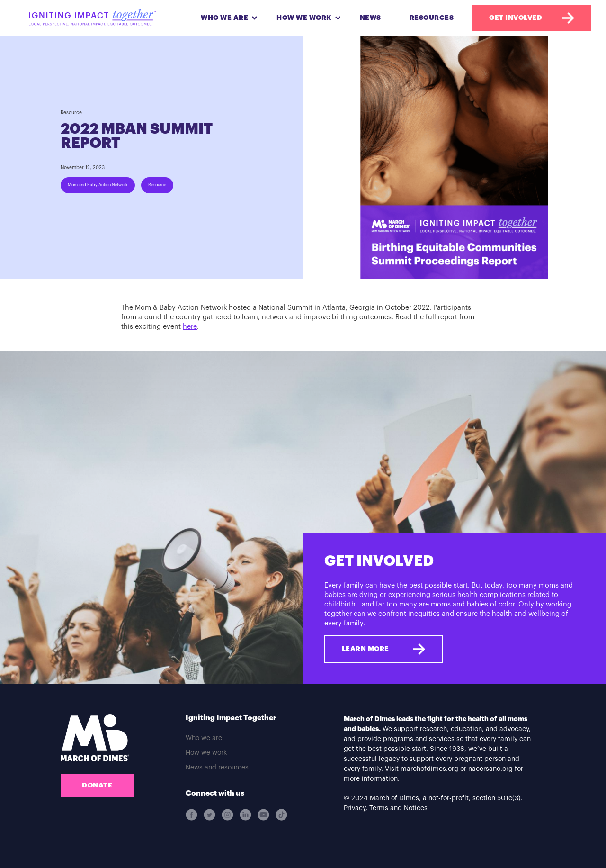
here (190, 327)
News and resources (217, 768)
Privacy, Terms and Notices (386, 808)
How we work (206, 753)
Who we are (204, 738)
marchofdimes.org (429, 769)
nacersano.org (490, 769)
